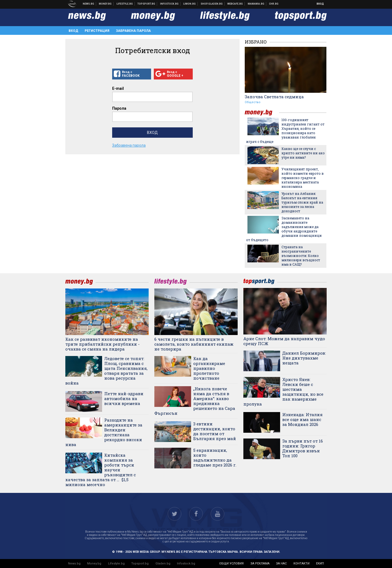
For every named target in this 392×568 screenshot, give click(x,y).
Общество (253, 102)
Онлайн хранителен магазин (212, 4)
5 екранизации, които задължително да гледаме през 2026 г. (215, 458)
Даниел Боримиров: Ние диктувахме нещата (304, 358)
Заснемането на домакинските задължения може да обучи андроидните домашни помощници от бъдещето (284, 229)
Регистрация (97, 31)
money (262, 113)
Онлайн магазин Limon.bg (190, 4)
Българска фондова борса (169, 4)
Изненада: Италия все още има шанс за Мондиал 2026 (302, 419)
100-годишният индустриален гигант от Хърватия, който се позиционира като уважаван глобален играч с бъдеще (285, 131)
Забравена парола (133, 31)
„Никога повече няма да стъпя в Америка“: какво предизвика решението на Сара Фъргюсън (195, 401)
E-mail (118, 88)
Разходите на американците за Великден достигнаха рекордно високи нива (104, 432)
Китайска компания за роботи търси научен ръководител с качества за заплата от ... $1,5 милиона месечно (101, 470)
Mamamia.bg (256, 4)
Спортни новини (146, 4)
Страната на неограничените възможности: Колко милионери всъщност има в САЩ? (301, 256)
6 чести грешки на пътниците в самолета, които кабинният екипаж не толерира (194, 344)
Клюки (125, 4)
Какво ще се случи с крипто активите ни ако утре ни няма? (303, 153)
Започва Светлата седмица (274, 97)
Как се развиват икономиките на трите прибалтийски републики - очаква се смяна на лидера (102, 344)
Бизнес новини (105, 4)
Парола (119, 108)
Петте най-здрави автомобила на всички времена (124, 398)
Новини (89, 4)
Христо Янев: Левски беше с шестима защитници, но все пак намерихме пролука (283, 392)
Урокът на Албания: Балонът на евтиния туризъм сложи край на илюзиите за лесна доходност (302, 202)
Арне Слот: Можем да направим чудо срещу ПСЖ (284, 341)
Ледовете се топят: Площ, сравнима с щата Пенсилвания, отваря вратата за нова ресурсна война (106, 371)
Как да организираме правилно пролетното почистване (209, 368)
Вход (320, 4)
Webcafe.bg (235, 4)
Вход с (132, 74)
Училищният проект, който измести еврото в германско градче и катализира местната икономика (303, 178)
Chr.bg (274, 4)
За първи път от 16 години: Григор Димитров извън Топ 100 (303, 448)
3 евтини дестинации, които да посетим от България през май (215, 431)
